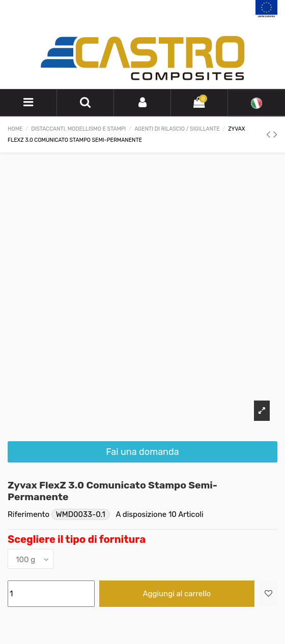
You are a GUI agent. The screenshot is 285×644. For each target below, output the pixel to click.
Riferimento (28, 514)
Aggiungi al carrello (177, 594)
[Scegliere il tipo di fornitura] (31, 559)
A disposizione (141, 514)
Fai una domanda (142, 452)
